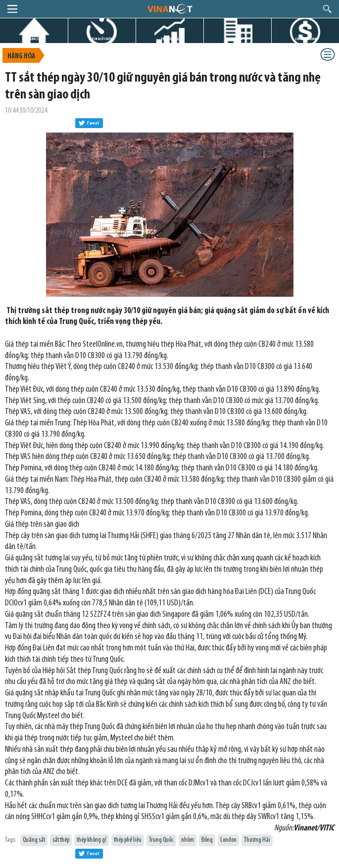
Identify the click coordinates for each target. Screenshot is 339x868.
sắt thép (61, 840)
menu (12, 9)
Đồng (207, 840)
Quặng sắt (34, 840)
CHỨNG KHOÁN (306, 39)
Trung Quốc (161, 840)
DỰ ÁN (238, 39)
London (228, 840)
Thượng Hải (257, 840)
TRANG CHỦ (34, 39)
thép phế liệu (128, 840)
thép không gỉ (92, 840)
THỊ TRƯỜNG (170, 39)
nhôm (188, 840)
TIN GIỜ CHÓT (102, 39)
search (327, 9)
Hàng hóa (21, 57)
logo (169, 8)
